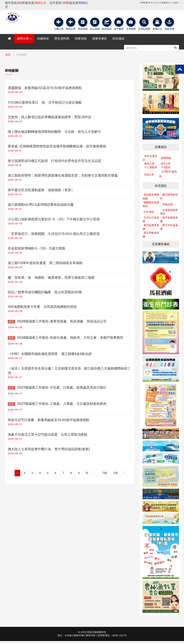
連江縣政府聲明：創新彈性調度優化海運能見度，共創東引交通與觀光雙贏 (63, 175)
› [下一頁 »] (124, 473)
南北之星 (166, 164)
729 (115, 473)
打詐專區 (149, 212)
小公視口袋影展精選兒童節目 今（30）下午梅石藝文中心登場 (54, 219)
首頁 (8, 55)
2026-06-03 (15, 92)
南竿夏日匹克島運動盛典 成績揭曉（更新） (41, 190)
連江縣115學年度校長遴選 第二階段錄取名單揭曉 (45, 263)
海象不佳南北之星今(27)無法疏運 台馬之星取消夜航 (48, 435)
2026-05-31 (15, 194)
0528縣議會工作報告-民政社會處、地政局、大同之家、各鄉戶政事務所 (66, 338)
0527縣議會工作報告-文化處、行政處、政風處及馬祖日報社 (57, 387)
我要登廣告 (100, 39)
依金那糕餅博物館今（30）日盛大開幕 (37, 248)
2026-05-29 (15, 282)
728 (104, 473)
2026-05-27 (15, 358)
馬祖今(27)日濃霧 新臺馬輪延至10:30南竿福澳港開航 (49, 420)
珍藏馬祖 (43, 39)
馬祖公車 (149, 175)
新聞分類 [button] (24, 39)
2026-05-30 (15, 224)
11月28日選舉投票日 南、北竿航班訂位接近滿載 (45, 103)
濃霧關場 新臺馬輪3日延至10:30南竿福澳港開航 (45, 88)
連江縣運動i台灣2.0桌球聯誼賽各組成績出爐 (41, 205)
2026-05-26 (15, 453)
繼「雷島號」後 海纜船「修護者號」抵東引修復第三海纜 (51, 278)
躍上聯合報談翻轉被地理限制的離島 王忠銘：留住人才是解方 (54, 132)
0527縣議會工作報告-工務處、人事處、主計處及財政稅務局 (57, 404)
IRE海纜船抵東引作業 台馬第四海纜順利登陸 (42, 307)
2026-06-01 (15, 136)
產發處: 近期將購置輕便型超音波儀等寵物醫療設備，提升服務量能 (57, 146)
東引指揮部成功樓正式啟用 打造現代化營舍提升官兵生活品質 (54, 161)
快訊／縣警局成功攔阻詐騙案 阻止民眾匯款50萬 (45, 292)
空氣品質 (168, 204)
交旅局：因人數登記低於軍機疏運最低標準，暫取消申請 (49, 117)
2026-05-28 (15, 297)
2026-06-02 (15, 107)
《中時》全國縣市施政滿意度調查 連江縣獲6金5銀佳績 (50, 354)
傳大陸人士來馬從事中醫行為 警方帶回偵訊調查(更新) (49, 449)
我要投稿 (81, 39)
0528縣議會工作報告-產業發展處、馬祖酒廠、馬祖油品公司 (57, 321)
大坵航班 (166, 167)
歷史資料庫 (62, 39)
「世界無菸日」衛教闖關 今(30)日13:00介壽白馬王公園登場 (54, 234)
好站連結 (118, 39)
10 (87, 473)
